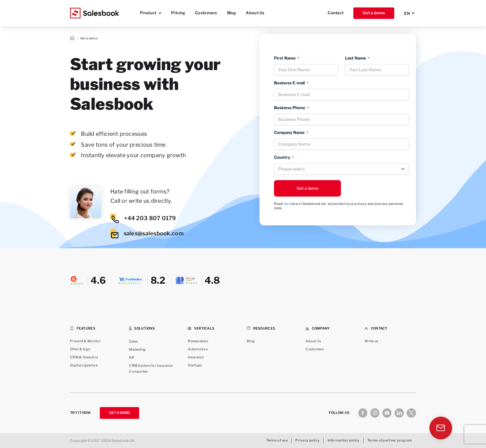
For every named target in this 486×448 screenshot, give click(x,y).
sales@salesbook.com (147, 233)
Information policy (344, 440)
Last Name (357, 58)
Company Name (291, 133)
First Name (287, 58)
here (287, 204)
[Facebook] (363, 413)
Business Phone (291, 108)
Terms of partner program (390, 440)
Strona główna (73, 38)
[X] (411, 413)
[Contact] (442, 429)
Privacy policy (307, 440)
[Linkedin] (399, 413)
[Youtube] (387, 413)
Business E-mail (291, 83)
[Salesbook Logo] (95, 13)
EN (407, 13)
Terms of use (277, 440)
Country (284, 157)
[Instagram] (375, 413)
